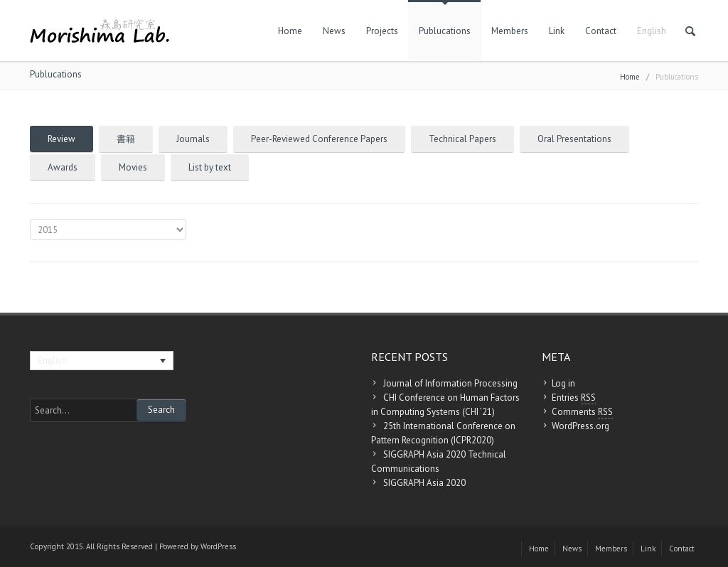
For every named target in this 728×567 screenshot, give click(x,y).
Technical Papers (462, 139)
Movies (133, 167)
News (334, 31)
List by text (210, 167)
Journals (193, 139)
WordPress (218, 546)
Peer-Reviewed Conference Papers (319, 139)
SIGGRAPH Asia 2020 (424, 483)
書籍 (126, 139)
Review (61, 139)
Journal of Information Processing (450, 383)
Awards (63, 167)
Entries (574, 398)
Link (557, 31)
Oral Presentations (574, 139)
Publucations (445, 31)
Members (510, 31)
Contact (601, 31)
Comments (582, 412)
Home (290, 31)
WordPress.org (580, 426)
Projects (382, 31)
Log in (563, 383)
